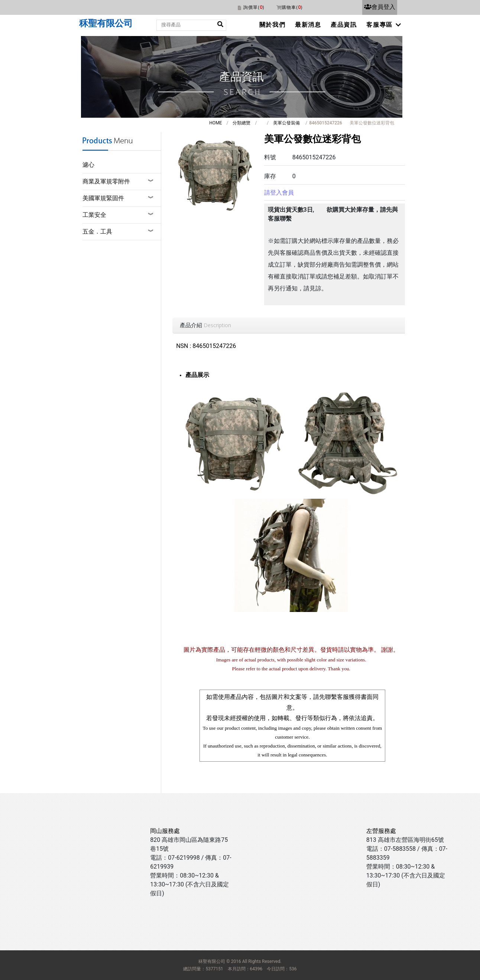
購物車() (292, 7)
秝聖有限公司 (106, 23)
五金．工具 (97, 232)
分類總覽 (241, 123)
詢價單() (254, 7)
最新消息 (308, 25)
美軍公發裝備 (286, 123)
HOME (215, 123)
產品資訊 (344, 25)
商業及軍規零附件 (106, 181)
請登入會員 (279, 193)
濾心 (88, 165)
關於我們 (272, 25)
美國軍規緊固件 (103, 198)
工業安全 (94, 215)
